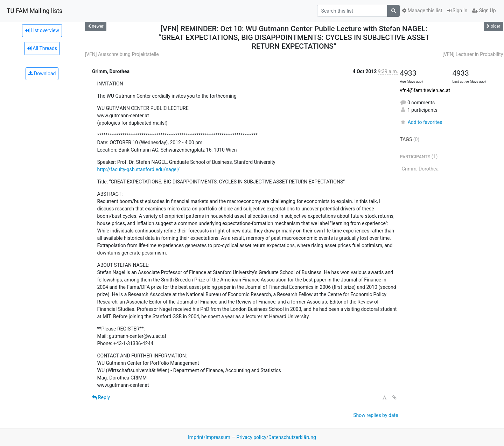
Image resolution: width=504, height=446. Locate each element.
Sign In (457, 11)
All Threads (42, 48)
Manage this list (422, 11)
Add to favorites (421, 122)
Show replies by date (376, 415)
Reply (101, 397)
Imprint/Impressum (209, 437)
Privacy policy (251, 437)
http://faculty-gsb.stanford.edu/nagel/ (139, 169)
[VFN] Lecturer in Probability (473, 54)
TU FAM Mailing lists (34, 11)
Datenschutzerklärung (292, 437)
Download (42, 74)
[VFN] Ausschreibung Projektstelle (122, 54)
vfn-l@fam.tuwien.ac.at (425, 90)
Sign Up (484, 11)
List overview (42, 30)
